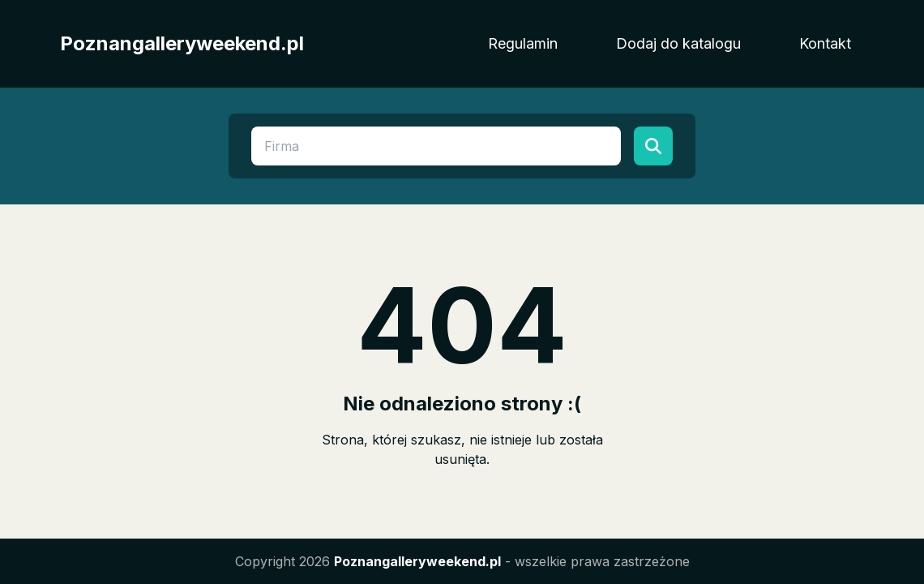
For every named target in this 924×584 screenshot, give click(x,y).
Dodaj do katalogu (678, 43)
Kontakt (825, 43)
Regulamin (523, 43)
